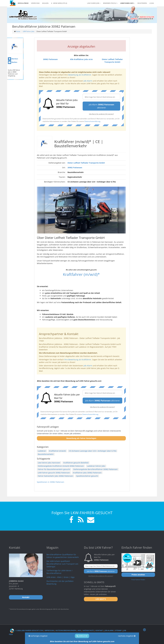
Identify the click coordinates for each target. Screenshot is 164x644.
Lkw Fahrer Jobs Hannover (49, 463)
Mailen (13, 62)
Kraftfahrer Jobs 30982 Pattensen (87, 473)
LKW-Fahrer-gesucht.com (103, 641)
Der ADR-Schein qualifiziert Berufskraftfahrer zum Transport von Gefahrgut (62, 564)
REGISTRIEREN (142, 3)
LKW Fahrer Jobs (29, 31)
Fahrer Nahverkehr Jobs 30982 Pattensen (55, 476)
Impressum (49, 631)
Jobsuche (82, 636)
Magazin (45, 3)
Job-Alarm (88, 81)
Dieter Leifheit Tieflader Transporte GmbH (86, 163)
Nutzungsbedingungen (66, 631)
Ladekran (42, 451)
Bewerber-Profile (110, 3)
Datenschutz (88, 631)
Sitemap (118, 631)
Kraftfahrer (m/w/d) (57, 451)
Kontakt (99, 631)
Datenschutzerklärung (92, 121)
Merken (13, 59)
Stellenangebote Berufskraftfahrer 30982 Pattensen (95, 469)
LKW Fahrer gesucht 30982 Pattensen (54, 473)
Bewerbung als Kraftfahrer (80, 75)
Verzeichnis (35, 3)
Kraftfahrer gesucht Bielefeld (76, 463)
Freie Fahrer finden (138, 580)
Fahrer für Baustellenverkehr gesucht (54, 469)
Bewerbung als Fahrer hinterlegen (81, 438)
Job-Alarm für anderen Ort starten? (101, 114)
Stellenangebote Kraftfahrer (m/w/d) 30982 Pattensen (61, 466)
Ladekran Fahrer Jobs (96, 466)
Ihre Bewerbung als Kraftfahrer (78, 360)
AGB (79, 631)
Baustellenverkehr (46, 454)
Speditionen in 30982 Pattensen (51, 482)
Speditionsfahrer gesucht (87, 476)
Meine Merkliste (59, 3)
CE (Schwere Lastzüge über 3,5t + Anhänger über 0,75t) (93, 451)
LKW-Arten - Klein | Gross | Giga (60, 577)
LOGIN (152, 3)
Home (18, 31)
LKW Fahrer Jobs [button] (94, 3)
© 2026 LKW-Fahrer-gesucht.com (26, 631)
